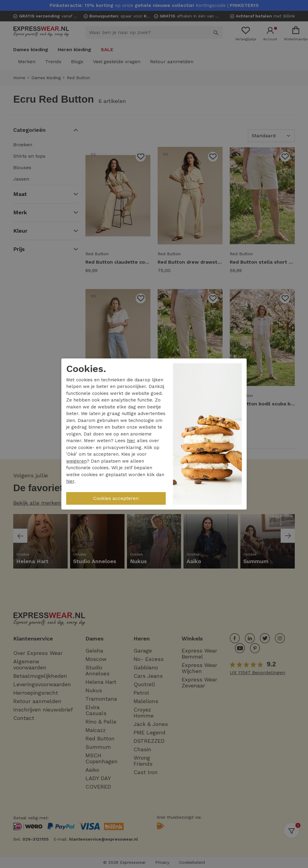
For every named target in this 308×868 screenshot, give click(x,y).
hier (131, 441)
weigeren (76, 461)
